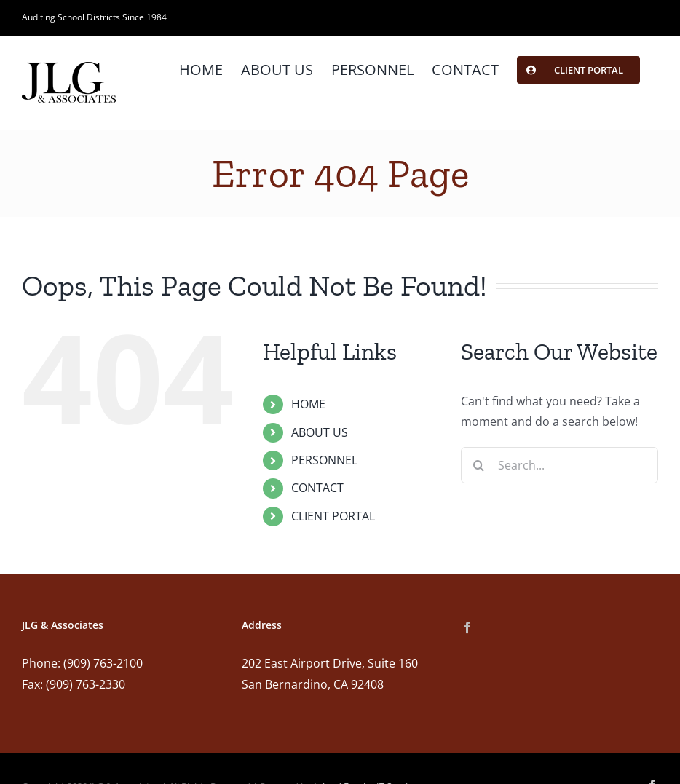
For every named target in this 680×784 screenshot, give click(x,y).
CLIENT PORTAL (333, 516)
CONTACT (317, 488)
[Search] (479, 465)
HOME (308, 404)
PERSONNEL (324, 460)
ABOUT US (320, 432)
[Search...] (560, 465)
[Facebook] (467, 627)
